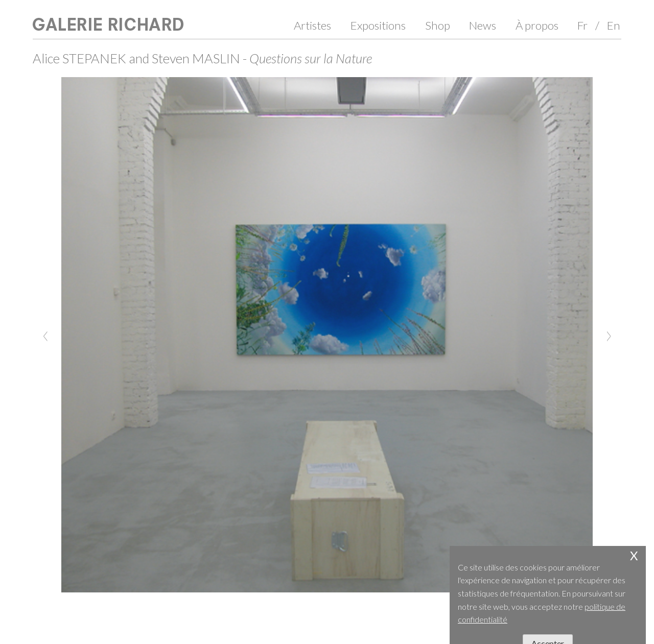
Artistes (312, 25)
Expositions (378, 25)
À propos (537, 25)
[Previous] (45, 335)
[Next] (609, 335)
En (614, 25)
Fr (582, 25)
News (483, 25)
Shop (438, 25)
